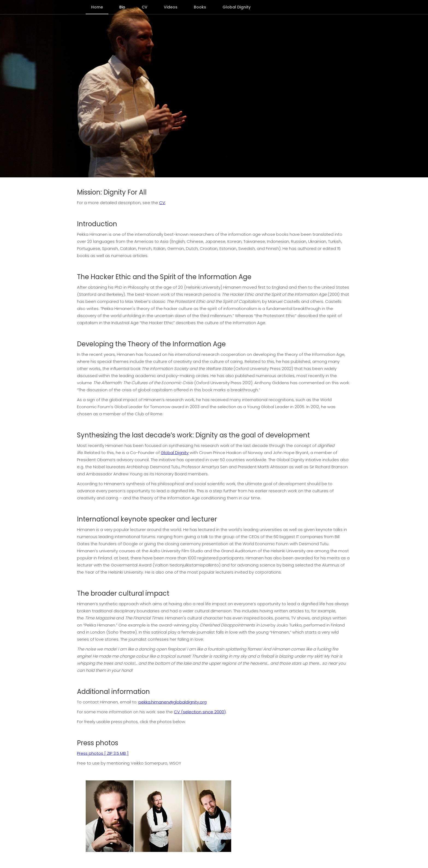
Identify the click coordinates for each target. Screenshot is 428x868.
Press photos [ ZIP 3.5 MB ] (103, 753)
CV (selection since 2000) (200, 712)
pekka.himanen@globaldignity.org (173, 702)
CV (162, 203)
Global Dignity (175, 453)
